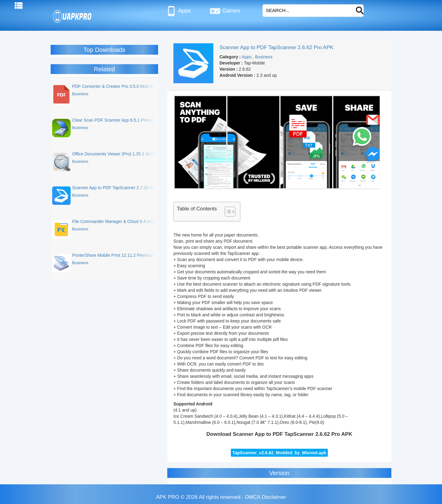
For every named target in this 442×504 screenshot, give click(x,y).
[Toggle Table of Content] (227, 212)
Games (225, 11)
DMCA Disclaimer (266, 497)
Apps (178, 11)
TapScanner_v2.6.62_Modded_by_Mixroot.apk (279, 453)
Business (264, 57)
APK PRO (168, 497)
